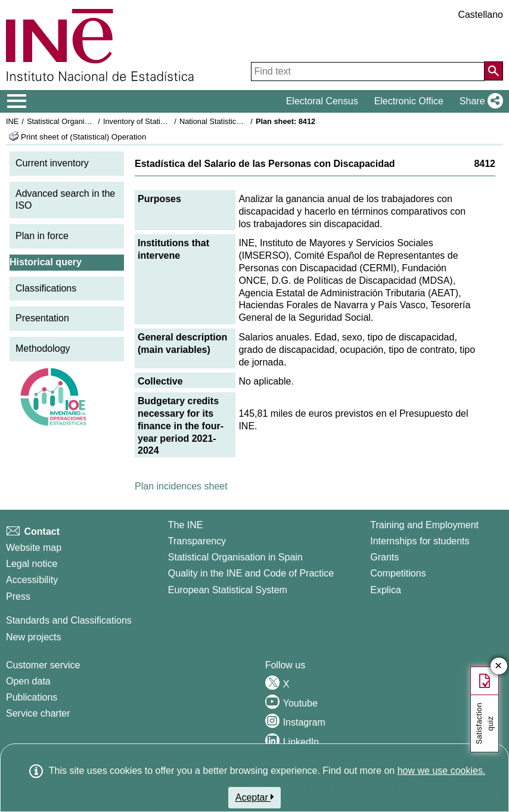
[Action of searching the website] (494, 71)
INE (12, 121)
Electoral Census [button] (322, 101)
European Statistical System (228, 590)
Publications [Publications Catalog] (32, 697)
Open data (28, 681)
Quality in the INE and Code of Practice (251, 573)
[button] (479, 101)
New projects (33, 637)
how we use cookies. (442, 771)
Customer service (43, 665)
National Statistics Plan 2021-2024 (238, 121)
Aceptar (255, 797)
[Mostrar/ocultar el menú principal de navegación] (17, 101)
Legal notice (32, 564)
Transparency (197, 541)
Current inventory (52, 163)
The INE (186, 525)
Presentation (42, 318)
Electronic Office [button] (409, 101)
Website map (34, 548)
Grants (384, 557)
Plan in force (42, 236)
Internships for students (420, 541)
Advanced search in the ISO (65, 200)
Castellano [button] (480, 15)
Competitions (398, 573)
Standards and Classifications (69, 620)
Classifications (46, 288)
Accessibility (32, 580)
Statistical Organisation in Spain (81, 121)
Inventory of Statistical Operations (160, 121)
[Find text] (368, 72)
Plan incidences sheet (181, 486)
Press (18, 596)
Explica (386, 590)
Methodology (43, 348)
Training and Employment (424, 525)
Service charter (38, 713)
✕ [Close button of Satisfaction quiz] (499, 666)
